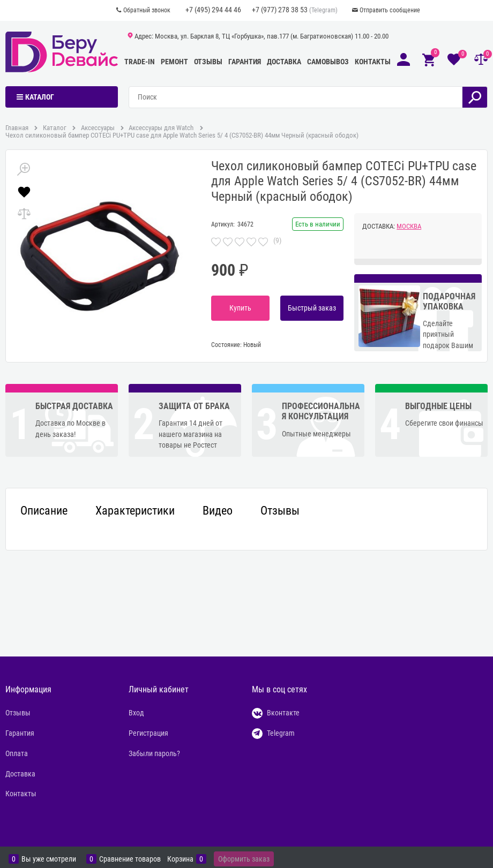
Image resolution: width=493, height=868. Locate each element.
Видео (218, 511)
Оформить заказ (244, 859)
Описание (44, 511)
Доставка (284, 62)
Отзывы (208, 62)
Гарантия (245, 62)
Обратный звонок (147, 10)
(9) (277, 240)
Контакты (373, 62)
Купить (240, 308)
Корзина (180, 859)
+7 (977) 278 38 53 (280, 10)
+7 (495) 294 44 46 (213, 10)
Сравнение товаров (130, 859)
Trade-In (140, 62)
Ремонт (174, 62)
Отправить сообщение (390, 10)
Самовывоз (328, 62)
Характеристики (135, 511)
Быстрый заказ (312, 308)
